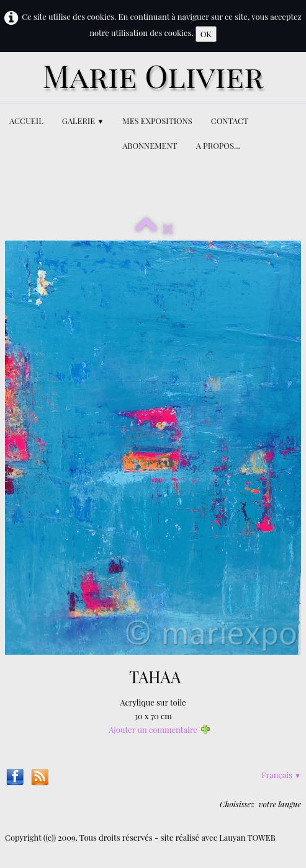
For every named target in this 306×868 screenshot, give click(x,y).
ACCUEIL (26, 121)
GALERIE (83, 121)
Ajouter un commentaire (153, 729)
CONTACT (230, 121)
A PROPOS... (218, 145)
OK (206, 34)
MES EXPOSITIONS (157, 121)
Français (281, 775)
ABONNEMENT (150, 145)
